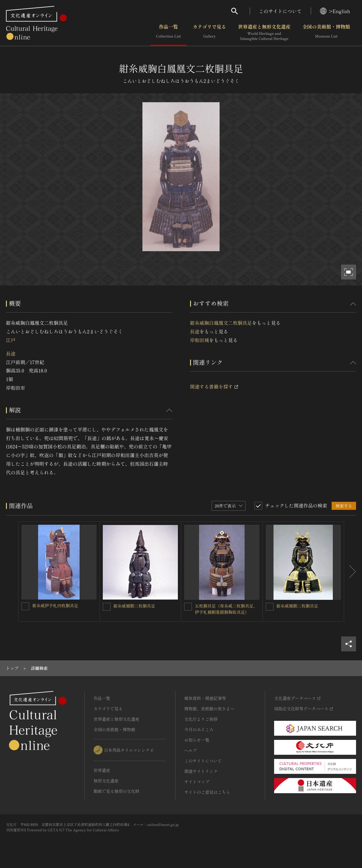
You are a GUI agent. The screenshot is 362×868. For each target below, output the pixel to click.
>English (335, 11)
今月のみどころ (199, 729)
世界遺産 (102, 770)
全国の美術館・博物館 (326, 32)
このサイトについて (280, 11)
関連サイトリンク (201, 771)
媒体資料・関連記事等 (205, 698)
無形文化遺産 (106, 781)
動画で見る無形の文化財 (116, 791)
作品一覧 (168, 32)
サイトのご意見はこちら (207, 792)
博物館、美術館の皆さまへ (209, 709)
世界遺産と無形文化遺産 (264, 32)
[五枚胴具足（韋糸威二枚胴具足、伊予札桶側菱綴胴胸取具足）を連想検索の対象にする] (188, 607)
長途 (11, 353)
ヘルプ (191, 750)
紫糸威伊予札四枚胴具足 (55, 605)
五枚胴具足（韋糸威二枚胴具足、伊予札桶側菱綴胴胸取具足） (226, 609)
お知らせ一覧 (197, 740)
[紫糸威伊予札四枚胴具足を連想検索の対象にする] (25, 606)
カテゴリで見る (209, 32)
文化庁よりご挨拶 (201, 719)
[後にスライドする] (350, 572)
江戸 (11, 340)
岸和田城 (200, 340)
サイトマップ (197, 782)
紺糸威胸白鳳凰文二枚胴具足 (221, 323)
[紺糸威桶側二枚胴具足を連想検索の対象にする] (107, 607)
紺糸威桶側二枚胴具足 (134, 606)
